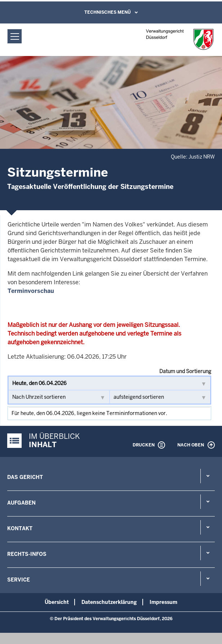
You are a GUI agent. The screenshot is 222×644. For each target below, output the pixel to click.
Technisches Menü (108, 12)
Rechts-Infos (27, 554)
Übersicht (57, 602)
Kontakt (20, 528)
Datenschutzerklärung (109, 602)
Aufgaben (21, 503)
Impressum (163, 602)
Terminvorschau (31, 291)
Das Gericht (25, 477)
